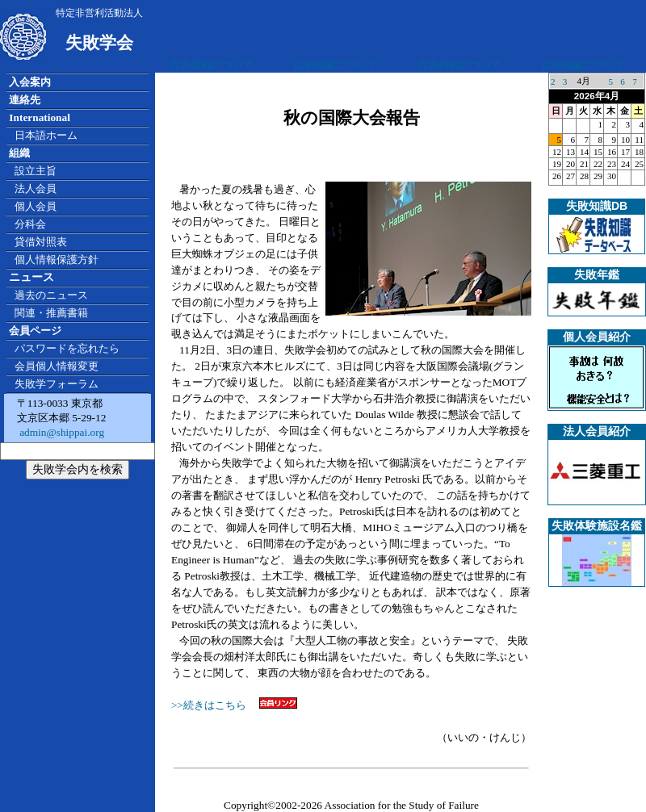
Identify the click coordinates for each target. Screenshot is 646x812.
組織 (19, 153)
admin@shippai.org (61, 432)
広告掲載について (212, 65)
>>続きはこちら (234, 705)
